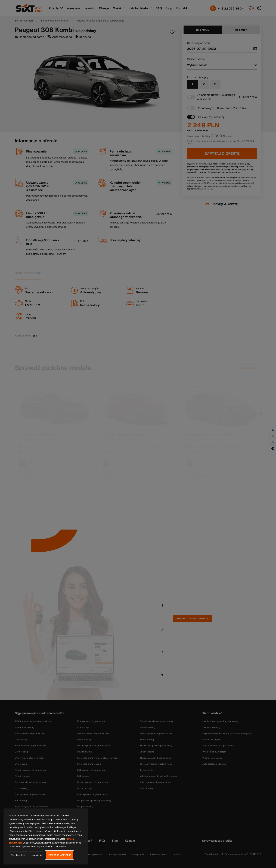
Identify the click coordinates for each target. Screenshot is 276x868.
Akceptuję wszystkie (59, 855)
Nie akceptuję (18, 855)
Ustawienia (36, 855)
